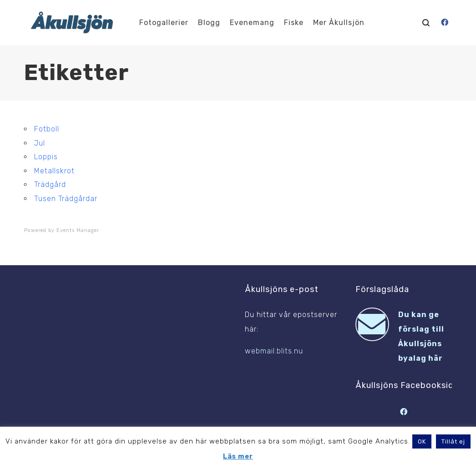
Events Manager (78, 230)
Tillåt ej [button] (453, 441)
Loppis (46, 157)
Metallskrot (54, 171)
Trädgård (50, 184)
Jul (40, 143)
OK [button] (422, 441)
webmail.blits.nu (274, 351)
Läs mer (238, 456)
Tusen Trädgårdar (66, 199)
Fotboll (47, 129)
